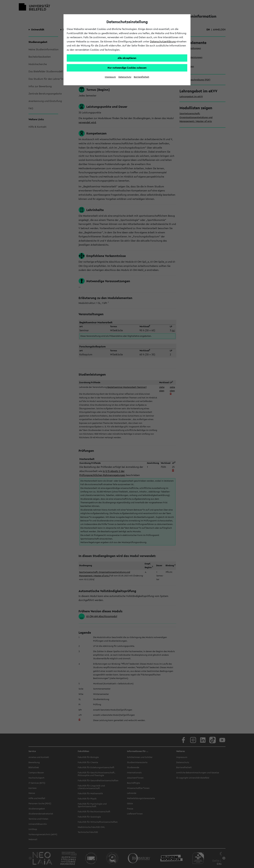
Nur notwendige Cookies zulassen (127, 68)
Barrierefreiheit (141, 77)
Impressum (110, 77)
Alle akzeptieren (127, 58)
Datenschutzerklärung (163, 41)
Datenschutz (125, 77)
